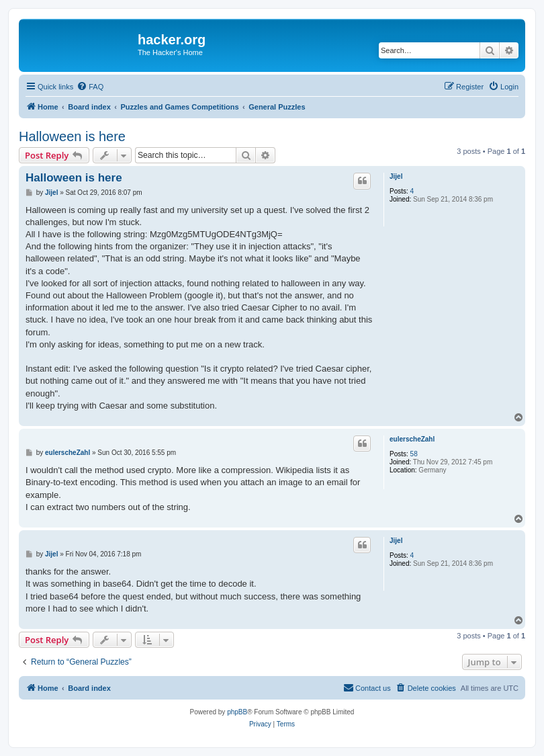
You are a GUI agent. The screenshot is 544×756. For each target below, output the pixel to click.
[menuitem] (90, 87)
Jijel (396, 176)
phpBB (237, 712)
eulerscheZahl (412, 439)
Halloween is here (72, 136)
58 (414, 454)
